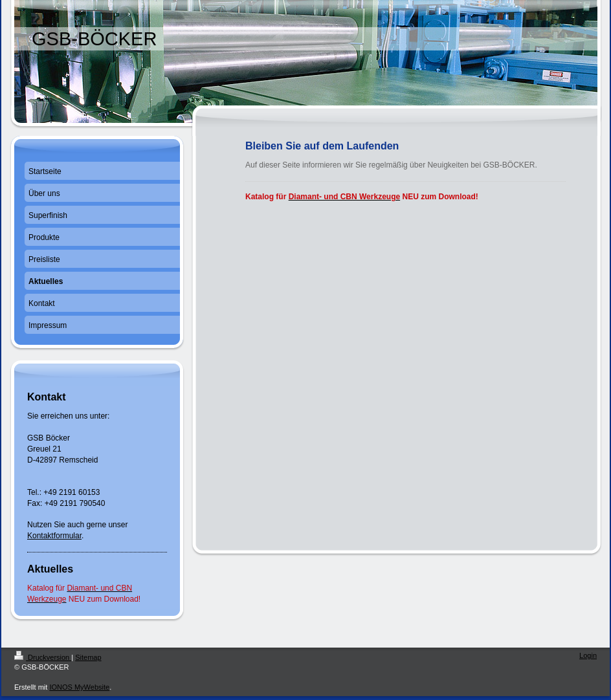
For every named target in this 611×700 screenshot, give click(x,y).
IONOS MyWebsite (79, 687)
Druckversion (43, 657)
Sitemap (88, 657)
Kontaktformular (54, 536)
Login (588, 655)
